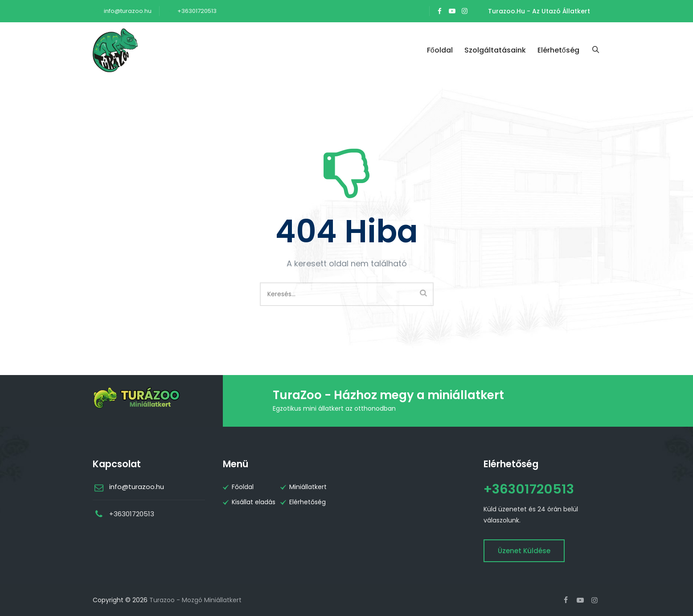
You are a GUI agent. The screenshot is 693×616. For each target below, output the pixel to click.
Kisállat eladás (254, 502)
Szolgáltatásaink (496, 50)
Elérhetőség (560, 50)
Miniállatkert (308, 487)
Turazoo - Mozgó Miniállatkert (195, 600)
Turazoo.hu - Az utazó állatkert (539, 11)
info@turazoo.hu (127, 11)
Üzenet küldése (524, 551)
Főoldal (441, 50)
